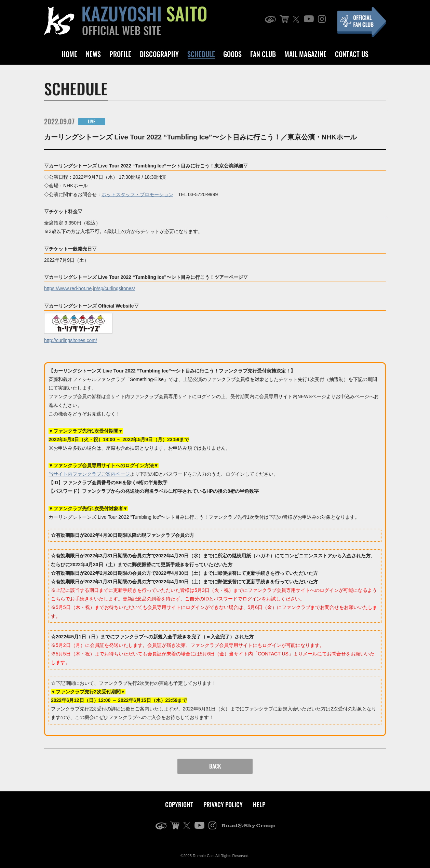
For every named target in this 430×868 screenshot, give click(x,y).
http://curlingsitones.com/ (71, 340)
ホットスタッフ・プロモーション (137, 194)
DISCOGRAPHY (159, 54)
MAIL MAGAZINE (305, 54)
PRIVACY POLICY (223, 804)
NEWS (93, 54)
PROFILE (120, 54)
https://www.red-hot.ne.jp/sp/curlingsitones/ (90, 288)
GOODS (232, 54)
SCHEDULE (201, 54)
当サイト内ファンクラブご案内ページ (89, 474)
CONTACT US (352, 54)
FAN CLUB (263, 54)
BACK (215, 766)
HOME (69, 54)
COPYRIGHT (179, 804)
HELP (259, 804)
